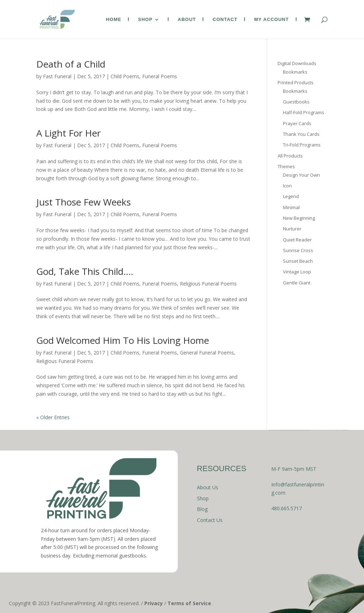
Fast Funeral (57, 76)
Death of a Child (71, 64)
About (187, 20)
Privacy (154, 603)
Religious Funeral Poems (208, 284)
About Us (208, 487)
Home (114, 20)
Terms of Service (189, 603)
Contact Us (210, 520)
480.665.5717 (287, 508)
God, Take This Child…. (85, 271)
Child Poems (125, 76)
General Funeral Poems (207, 353)
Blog (202, 509)
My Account (271, 20)
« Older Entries (53, 417)
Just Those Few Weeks (84, 202)
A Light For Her (68, 133)
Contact (225, 20)
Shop (145, 20)
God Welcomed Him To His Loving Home (123, 340)
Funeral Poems (160, 76)
